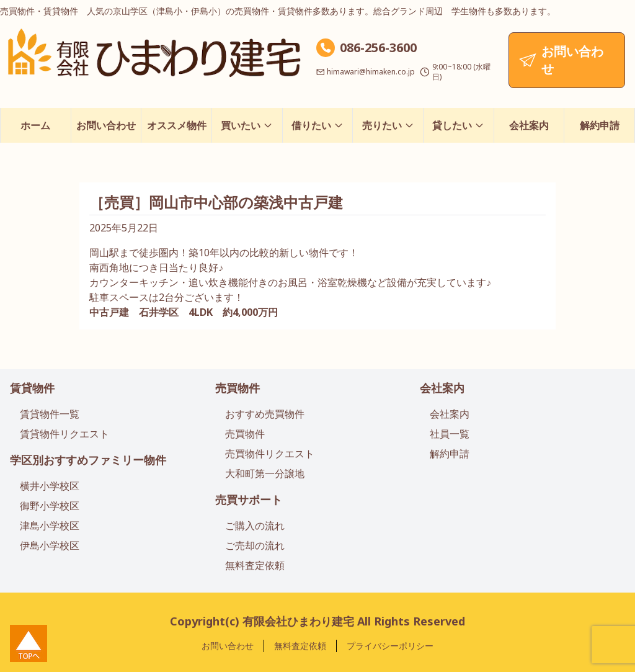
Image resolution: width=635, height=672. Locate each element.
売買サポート (249, 500)
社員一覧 (450, 434)
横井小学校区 (50, 486)
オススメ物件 (177, 125)
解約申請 (600, 125)
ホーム (35, 125)
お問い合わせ (106, 125)
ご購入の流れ (255, 526)
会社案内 (529, 125)
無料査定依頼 (255, 565)
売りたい (388, 125)
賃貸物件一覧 (50, 414)
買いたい (247, 125)
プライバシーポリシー (390, 646)
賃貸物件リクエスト (64, 434)
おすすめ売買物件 (265, 414)
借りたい (317, 125)
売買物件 (238, 388)
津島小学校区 (50, 526)
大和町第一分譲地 (265, 473)
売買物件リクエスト (270, 454)
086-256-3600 (378, 47)
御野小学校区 (50, 506)
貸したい (458, 125)
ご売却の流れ (255, 545)
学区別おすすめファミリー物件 (88, 460)
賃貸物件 (32, 388)
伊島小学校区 (50, 545)
